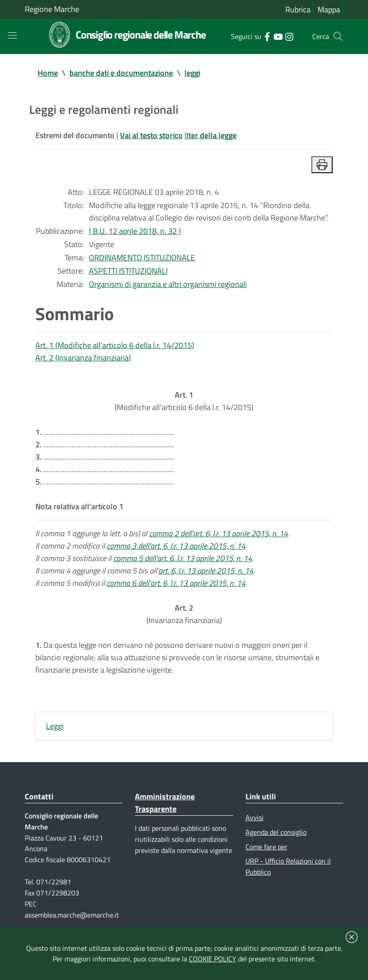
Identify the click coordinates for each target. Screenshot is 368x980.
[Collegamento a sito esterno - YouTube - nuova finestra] (278, 36)
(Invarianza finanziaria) (184, 614)
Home (48, 73)
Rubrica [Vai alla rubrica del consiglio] (298, 10)
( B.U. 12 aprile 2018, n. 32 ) (135, 231)
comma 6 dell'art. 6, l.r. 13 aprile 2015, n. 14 (176, 583)
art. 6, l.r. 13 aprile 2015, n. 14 (206, 571)
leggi (192, 73)
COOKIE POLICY (213, 959)
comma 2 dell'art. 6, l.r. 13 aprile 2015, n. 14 (218, 533)
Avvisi (255, 817)
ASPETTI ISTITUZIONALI (128, 271)
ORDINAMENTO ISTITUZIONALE (142, 258)
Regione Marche (52, 9)
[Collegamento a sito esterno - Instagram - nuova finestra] (289, 36)
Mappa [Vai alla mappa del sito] (329, 10)
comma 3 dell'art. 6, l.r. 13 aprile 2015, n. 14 (176, 546)
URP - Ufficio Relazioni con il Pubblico (288, 866)
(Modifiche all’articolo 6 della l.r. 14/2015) (184, 401)
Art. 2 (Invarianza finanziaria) (83, 358)
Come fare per (266, 847)
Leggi (55, 726)
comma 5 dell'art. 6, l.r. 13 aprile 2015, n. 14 (183, 558)
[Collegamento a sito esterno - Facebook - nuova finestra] (267, 36)
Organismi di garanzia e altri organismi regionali (168, 284)
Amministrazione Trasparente (165, 803)
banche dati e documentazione (121, 73)
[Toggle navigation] (12, 35)
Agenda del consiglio (276, 832)
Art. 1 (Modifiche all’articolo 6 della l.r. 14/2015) (115, 345)
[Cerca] (338, 36)
